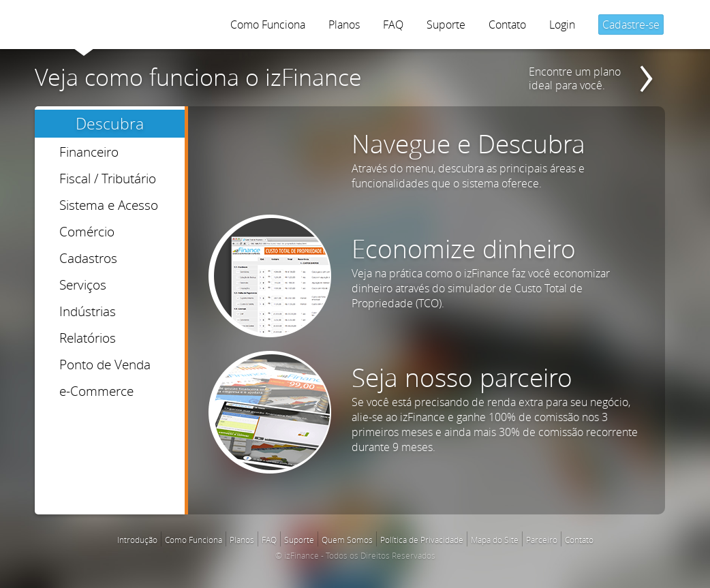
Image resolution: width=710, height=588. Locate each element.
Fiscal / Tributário (108, 178)
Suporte (446, 25)
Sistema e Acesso (109, 205)
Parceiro (542, 540)
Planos (344, 25)
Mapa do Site (495, 540)
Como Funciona (268, 25)
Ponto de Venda (105, 364)
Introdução (137, 540)
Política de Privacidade (422, 540)
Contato (507, 25)
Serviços (83, 284)
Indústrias (88, 311)
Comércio (87, 231)
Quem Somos (347, 540)
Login (562, 25)
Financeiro (89, 152)
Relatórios (88, 338)
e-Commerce (96, 391)
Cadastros (88, 258)
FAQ (393, 25)
